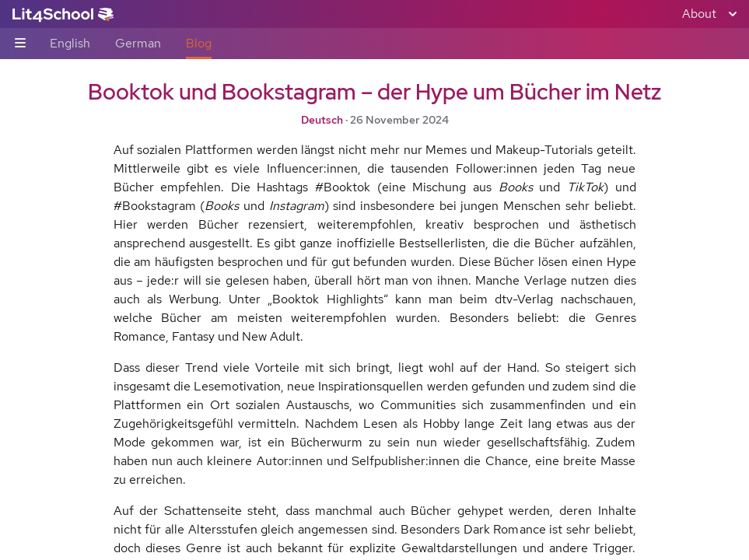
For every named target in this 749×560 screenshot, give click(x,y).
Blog (199, 43)
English (70, 43)
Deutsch (322, 120)
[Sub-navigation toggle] (20, 44)
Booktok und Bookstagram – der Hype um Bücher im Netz (374, 92)
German (138, 43)
